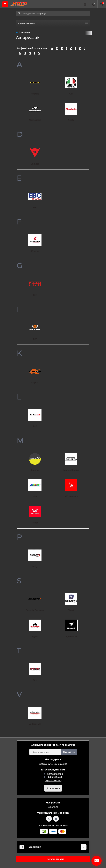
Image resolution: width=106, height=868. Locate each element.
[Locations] (85, 4)
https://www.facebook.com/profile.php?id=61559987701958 (56, 819)
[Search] (19, 14)
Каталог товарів (53, 24)
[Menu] (5, 4)
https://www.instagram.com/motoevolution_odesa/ (49, 819)
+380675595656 (54, 777)
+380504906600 (54, 774)
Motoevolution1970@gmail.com (53, 825)
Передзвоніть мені (53, 781)
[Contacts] (93, 4)
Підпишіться (69, 752)
